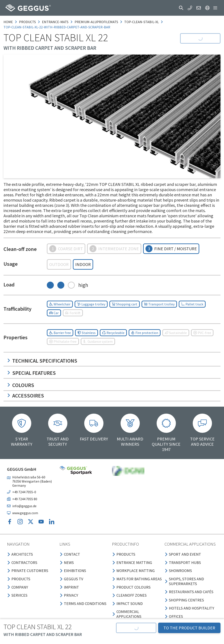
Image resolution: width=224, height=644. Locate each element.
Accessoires (25, 396)
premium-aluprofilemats (96, 22)
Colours (21, 385)
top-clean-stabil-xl (142, 22)
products (27, 22)
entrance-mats (55, 22)
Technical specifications (42, 361)
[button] (181, 8)
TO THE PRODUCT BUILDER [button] (189, 628)
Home (8, 22)
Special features (31, 373)
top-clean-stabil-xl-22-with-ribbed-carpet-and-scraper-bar (57, 27)
